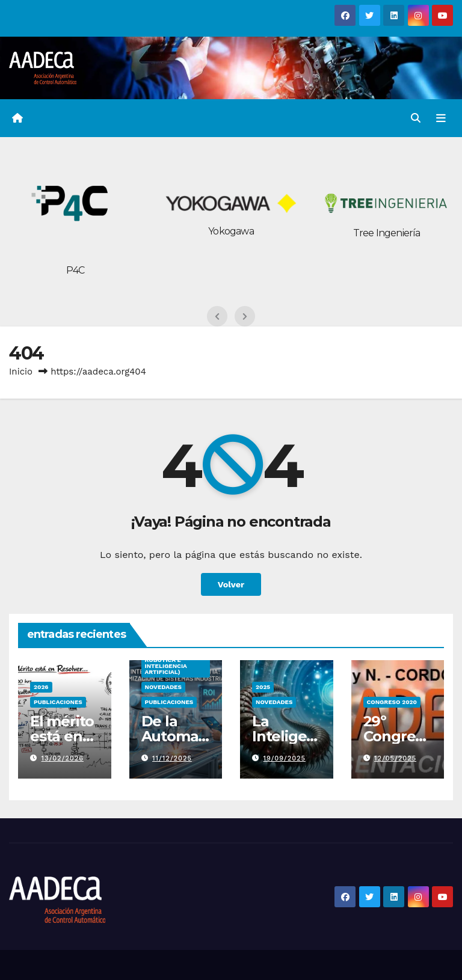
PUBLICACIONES (58, 702)
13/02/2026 (63, 758)
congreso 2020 (392, 702)
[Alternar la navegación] (441, 118)
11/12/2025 (172, 758)
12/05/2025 (395, 758)
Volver (231, 584)
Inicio (21, 372)
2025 (263, 687)
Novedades (163, 687)
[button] (416, 118)
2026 (41, 687)
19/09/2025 (285, 758)
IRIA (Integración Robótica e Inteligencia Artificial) (174, 663)
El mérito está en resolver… (64, 736)
